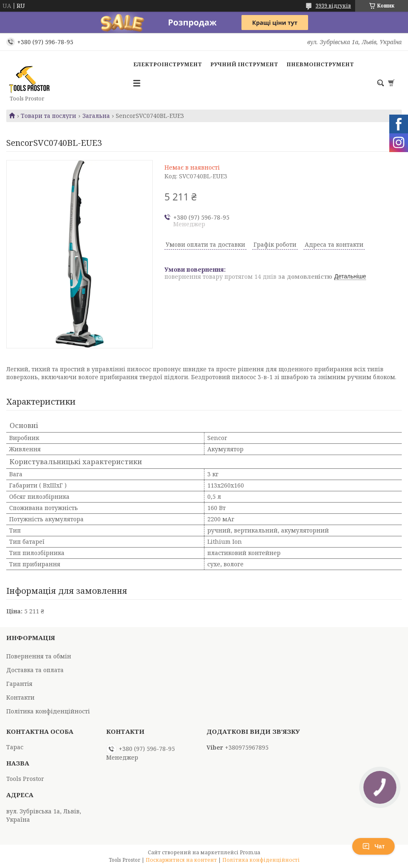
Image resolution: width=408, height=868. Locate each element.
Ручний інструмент (244, 64)
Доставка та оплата (35, 670)
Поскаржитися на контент (181, 860)
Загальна (96, 116)
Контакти (20, 697)
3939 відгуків (333, 6)
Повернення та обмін (39, 656)
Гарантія (19, 684)
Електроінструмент (168, 64)
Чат (373, 846)
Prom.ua (250, 852)
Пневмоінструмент (320, 64)
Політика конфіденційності (48, 711)
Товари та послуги (49, 116)
